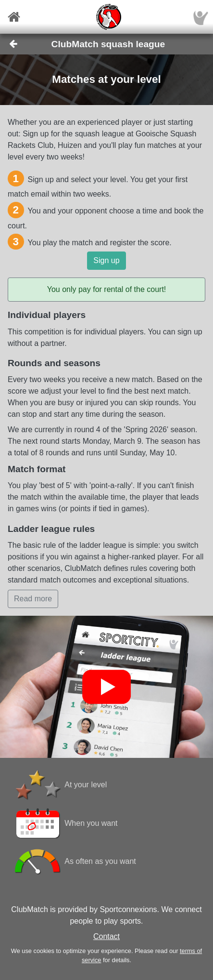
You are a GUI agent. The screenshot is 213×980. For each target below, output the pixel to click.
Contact (106, 936)
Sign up (106, 260)
